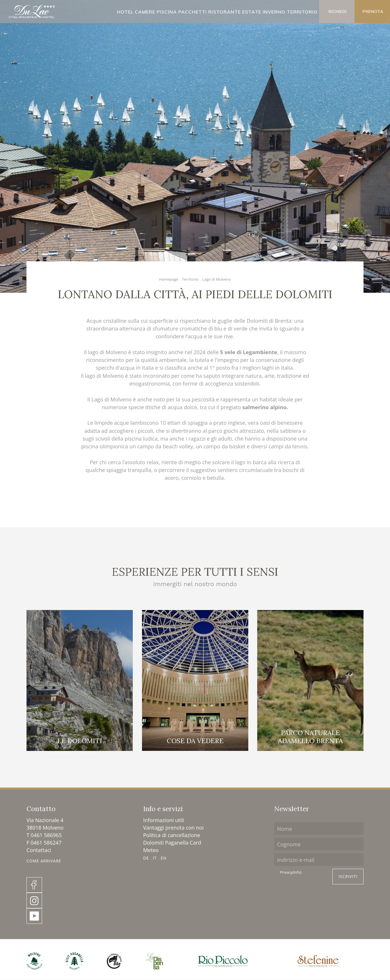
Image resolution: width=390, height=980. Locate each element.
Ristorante (225, 12)
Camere (145, 12)
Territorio (302, 12)
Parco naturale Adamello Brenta (310, 737)
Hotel (125, 12)
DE (146, 858)
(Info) (297, 872)
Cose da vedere (195, 741)
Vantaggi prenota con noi (173, 828)
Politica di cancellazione (172, 835)
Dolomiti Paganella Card (172, 843)
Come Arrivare (44, 861)
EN (164, 858)
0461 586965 (46, 835)
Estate (252, 12)
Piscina (167, 12)
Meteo (151, 850)
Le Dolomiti (80, 741)
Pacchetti (193, 12)
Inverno (274, 12)
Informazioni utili (164, 820)
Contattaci (39, 850)
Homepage (169, 279)
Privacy (291, 873)
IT (155, 858)
